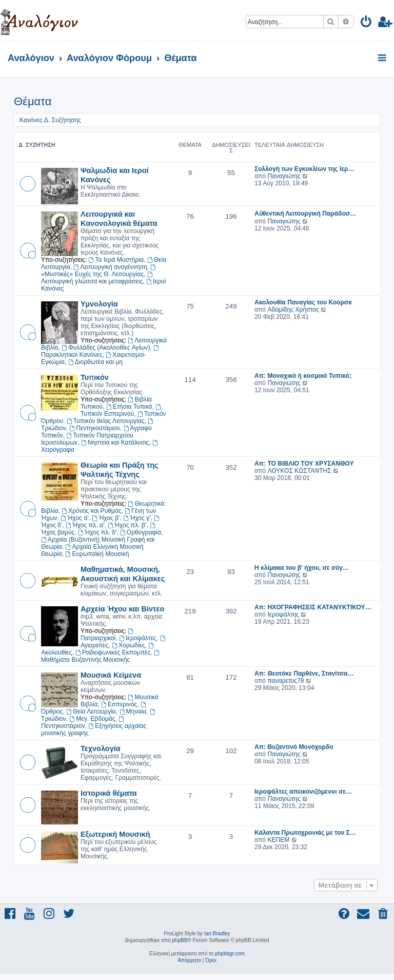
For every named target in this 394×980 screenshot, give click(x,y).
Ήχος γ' (137, 518)
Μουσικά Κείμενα (111, 675)
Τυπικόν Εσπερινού (121, 411)
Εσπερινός (119, 704)
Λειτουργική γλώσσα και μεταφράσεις (97, 278)
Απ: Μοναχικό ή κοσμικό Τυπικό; (303, 376)
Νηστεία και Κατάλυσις (115, 443)
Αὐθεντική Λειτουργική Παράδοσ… (305, 214)
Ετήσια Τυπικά (129, 407)
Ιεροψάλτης (283, 614)
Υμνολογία (99, 303)
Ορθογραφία (141, 532)
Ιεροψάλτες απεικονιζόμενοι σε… (303, 792)
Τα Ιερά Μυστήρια (116, 260)
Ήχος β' (106, 518)
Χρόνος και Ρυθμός (91, 511)
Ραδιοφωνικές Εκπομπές (113, 652)
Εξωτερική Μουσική (115, 834)
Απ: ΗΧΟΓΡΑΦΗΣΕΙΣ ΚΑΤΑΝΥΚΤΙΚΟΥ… (313, 607)
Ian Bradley (217, 934)
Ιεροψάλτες (138, 638)
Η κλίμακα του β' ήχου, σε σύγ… (302, 568)
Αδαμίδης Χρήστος (293, 310)
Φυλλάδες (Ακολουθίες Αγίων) (106, 348)
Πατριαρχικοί (107, 635)
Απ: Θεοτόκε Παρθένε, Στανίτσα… (304, 674)
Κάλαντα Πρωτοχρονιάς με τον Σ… (305, 833)
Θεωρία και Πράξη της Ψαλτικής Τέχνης (120, 469)
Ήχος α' (74, 518)
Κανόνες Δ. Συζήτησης (50, 120)
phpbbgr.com (230, 954)
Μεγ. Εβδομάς (92, 719)
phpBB (180, 940)
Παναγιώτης (284, 176)
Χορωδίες (129, 645)
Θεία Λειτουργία (91, 712)
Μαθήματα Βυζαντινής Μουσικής (101, 657)
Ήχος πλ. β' (127, 525)
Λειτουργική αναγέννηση (110, 267)
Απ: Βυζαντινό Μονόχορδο (294, 747)
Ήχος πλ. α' (85, 525)
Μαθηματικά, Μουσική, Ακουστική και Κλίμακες (123, 573)
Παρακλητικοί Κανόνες (101, 352)
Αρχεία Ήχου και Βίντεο (122, 608)
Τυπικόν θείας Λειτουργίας (106, 421)
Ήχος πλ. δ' (97, 532)
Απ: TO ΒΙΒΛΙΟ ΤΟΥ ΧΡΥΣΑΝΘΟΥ (304, 464)
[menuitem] (367, 23)
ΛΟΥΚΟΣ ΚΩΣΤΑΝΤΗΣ (299, 471)
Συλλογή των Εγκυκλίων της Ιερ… (304, 169)
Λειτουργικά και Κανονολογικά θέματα (119, 218)
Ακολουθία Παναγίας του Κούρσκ (303, 302)
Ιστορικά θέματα (109, 793)
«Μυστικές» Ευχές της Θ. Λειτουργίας (99, 271)
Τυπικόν (95, 377)
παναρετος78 (285, 681)
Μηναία (133, 712)
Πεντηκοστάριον (95, 428)
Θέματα (33, 101)
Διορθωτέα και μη (95, 362)
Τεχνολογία (101, 748)
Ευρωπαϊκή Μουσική (97, 554)
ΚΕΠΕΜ (278, 840)
